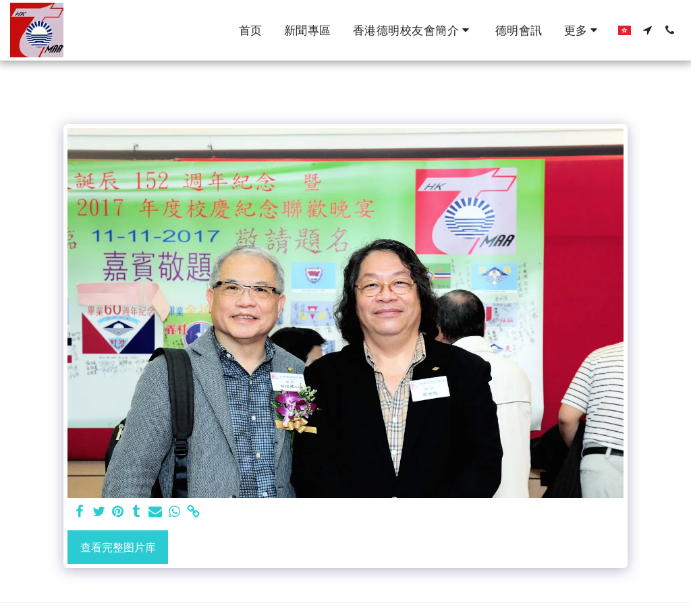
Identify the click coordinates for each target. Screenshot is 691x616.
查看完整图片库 (118, 547)
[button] (413, 30)
